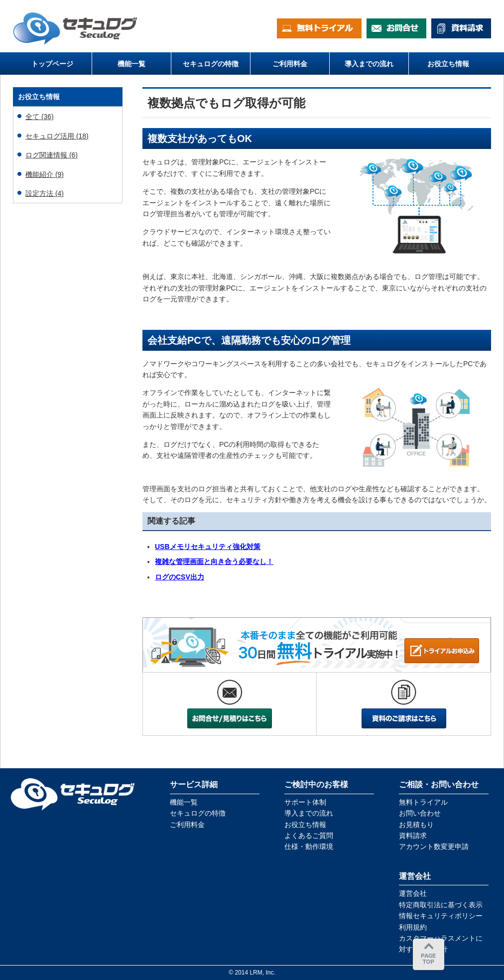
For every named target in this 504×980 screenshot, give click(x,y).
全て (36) (40, 117)
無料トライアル (423, 802)
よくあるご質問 (309, 836)
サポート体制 (305, 802)
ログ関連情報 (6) (52, 155)
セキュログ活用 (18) (57, 136)
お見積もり (416, 825)
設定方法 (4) (45, 193)
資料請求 (413, 836)
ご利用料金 (187, 825)
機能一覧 (184, 802)
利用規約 (413, 927)
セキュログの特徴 (198, 813)
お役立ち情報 (305, 825)
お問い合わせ (420, 813)
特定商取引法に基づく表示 (441, 905)
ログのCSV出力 (180, 577)
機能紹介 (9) (45, 174)
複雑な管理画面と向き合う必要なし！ (214, 561)
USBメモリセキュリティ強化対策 (208, 547)
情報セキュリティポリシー (441, 916)
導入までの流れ (309, 813)
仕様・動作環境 (309, 846)
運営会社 (413, 893)
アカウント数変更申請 (434, 846)
